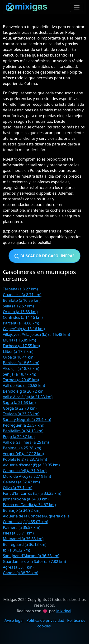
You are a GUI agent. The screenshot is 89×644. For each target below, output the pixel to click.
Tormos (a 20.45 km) (21, 380)
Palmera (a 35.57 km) (22, 527)
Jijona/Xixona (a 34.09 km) (26, 499)
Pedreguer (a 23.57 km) (24, 425)
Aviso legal (14, 620)
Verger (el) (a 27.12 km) (23, 454)
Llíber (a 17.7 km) (18, 351)
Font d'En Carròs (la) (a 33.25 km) (32, 493)
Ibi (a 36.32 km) (16, 550)
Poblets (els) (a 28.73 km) (25, 459)
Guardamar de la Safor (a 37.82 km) (34, 561)
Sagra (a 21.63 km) (19, 403)
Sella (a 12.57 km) (18, 306)
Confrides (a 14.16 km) (23, 317)
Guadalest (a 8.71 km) (22, 295)
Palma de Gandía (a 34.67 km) (29, 505)
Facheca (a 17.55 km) (21, 346)
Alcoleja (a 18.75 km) (21, 368)
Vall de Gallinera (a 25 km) (26, 442)
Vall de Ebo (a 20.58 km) (24, 386)
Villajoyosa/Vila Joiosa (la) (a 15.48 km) (36, 334)
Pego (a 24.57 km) (19, 437)
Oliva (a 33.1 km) (18, 488)
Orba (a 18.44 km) (19, 357)
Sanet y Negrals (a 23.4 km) (27, 420)
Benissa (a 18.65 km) (21, 363)
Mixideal (64, 611)
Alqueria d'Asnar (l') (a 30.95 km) (31, 465)
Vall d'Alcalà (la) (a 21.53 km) (28, 397)
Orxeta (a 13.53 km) (20, 312)
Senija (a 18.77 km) (19, 374)
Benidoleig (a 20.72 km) (24, 391)
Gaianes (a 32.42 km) (21, 482)
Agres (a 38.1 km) (18, 567)
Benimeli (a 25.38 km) (22, 448)
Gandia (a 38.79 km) (21, 573)
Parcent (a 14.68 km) (21, 323)
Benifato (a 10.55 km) (22, 300)
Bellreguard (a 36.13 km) (25, 544)
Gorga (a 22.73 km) (20, 408)
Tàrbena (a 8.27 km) (20, 289)
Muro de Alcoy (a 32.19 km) (27, 476)
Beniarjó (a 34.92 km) (22, 510)
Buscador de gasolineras (44, 256)
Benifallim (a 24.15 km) (23, 431)
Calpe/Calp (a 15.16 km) (24, 329)
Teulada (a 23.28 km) (21, 414)
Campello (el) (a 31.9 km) (25, 471)
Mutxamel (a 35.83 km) (23, 539)
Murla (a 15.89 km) (19, 340)
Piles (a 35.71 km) (18, 533)
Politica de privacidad (45, 620)
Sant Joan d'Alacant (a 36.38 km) (31, 556)
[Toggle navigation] (77, 7)
